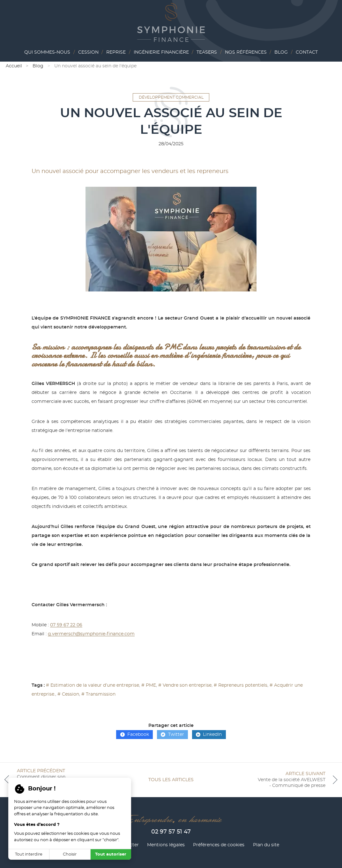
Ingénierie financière (161, 52)
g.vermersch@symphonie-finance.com (91, 634)
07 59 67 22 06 (66, 625)
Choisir (70, 854)
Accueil (14, 66)
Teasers (207, 52)
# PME (149, 685)
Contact (307, 52)
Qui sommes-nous (47, 52)
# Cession (68, 694)
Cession (88, 52)
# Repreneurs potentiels (241, 685)
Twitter (172, 735)
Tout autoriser (111, 854)
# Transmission (98, 694)
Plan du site (266, 845)
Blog (281, 52)
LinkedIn (209, 735)
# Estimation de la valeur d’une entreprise (93, 685)
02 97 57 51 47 (171, 832)
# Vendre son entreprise (185, 685)
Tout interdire (29, 854)
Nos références (246, 52)
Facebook (135, 735)
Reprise (116, 52)
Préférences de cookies (219, 845)
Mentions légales (166, 845)
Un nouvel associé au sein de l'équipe (95, 66)
